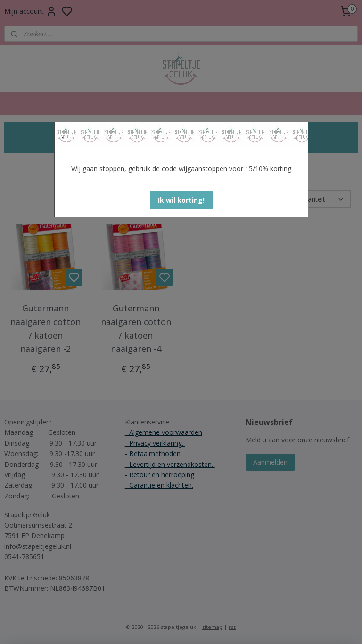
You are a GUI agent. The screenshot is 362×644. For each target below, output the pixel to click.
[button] (181, 200)
